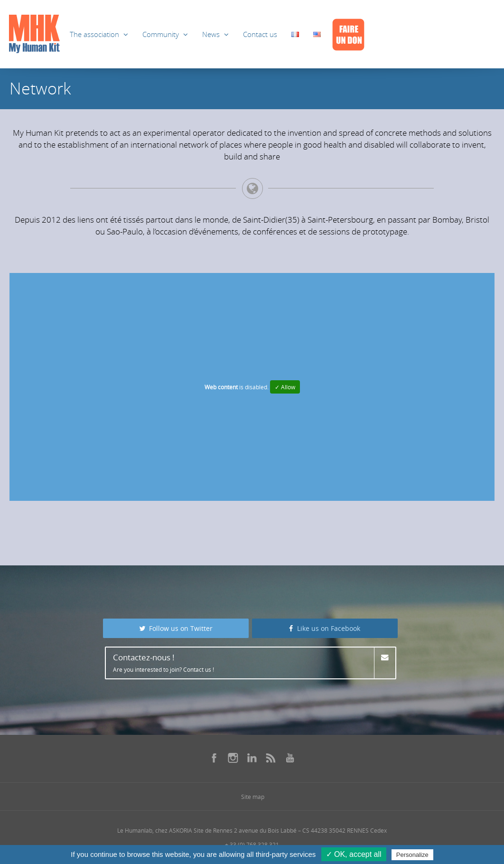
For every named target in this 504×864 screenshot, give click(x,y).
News (211, 34)
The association (94, 34)
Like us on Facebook (325, 628)
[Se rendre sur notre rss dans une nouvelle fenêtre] (271, 758)
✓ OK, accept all (354, 854)
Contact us (260, 34)
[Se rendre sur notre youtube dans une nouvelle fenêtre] (290, 758)
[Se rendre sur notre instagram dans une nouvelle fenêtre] (233, 758)
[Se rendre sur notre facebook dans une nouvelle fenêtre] (214, 758)
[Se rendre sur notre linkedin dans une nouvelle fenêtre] (252, 758)
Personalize (412, 855)
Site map (253, 797)
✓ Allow (285, 387)
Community (161, 34)
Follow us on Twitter (176, 628)
